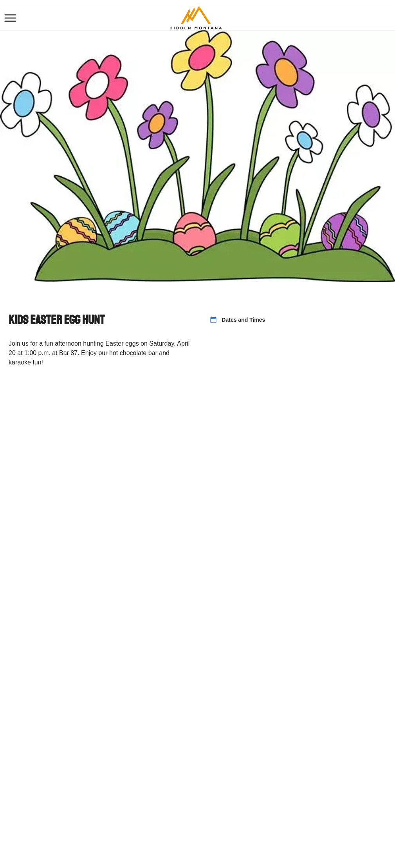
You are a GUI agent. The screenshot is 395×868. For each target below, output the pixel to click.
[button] (10, 18)
